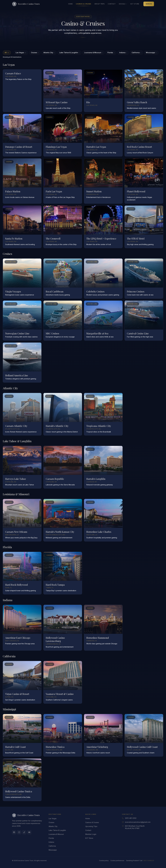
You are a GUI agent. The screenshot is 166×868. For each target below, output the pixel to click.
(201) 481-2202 (131, 818)
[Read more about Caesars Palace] (22, 91)
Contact (112, 4)
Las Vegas (21, 53)
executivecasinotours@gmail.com (138, 822)
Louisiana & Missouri (93, 53)
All (7, 53)
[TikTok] (24, 832)
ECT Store (135, 4)
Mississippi (151, 53)
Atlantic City (49, 53)
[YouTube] (29, 832)
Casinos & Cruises (84, 4)
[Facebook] (14, 832)
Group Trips (100, 4)
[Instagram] (19, 832)
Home (70, 4)
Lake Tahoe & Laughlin (69, 53)
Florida (111, 53)
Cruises (35, 53)
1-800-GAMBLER (148, 861)
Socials (123, 4)
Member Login (91, 834)
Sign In (149, 4)
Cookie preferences (117, 861)
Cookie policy (104, 861)
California (136, 53)
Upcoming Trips (91, 826)
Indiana (123, 53)
